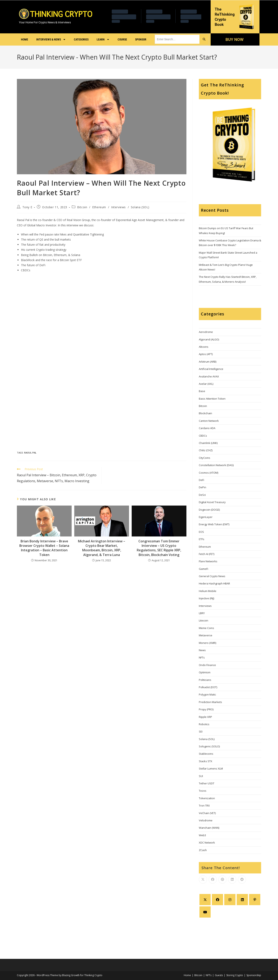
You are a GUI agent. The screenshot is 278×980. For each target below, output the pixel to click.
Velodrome (206, 820)
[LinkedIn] (242, 900)
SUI (201, 776)
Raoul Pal (30, 453)
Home (25, 39)
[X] (205, 900)
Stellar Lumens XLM (211, 769)
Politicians (205, 680)
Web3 (202, 835)
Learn (103, 39)
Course (122, 39)
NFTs (202, 657)
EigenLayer (206, 517)
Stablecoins (206, 754)
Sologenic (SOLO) (209, 746)
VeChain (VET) (207, 813)
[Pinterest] (255, 900)
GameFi (204, 569)
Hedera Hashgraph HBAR (214, 583)
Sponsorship (254, 975)
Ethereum (99, 207)
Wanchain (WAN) (209, 828)
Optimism (205, 672)
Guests (219, 975)
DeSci (202, 495)
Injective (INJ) (206, 598)
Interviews (118, 207)
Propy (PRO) (206, 709)
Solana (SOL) (140, 207)
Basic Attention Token (212, 399)
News (202, 650)
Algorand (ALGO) (209, 339)
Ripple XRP (205, 717)
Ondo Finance (207, 665)
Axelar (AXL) (206, 384)
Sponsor (141, 39)
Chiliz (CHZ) (206, 450)
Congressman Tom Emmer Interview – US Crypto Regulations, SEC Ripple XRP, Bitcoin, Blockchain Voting (159, 548)
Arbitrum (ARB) (208, 362)
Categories (81, 39)
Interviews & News (51, 39)
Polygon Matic (207, 694)
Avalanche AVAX (209, 376)
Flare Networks (208, 561)
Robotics (204, 724)
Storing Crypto (235, 975)
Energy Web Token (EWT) (214, 524)
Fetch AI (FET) (207, 554)
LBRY (202, 613)
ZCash (203, 850)
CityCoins (205, 458)
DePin (202, 487)
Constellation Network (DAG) (216, 465)
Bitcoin (82, 207)
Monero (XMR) (207, 643)
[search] (177, 39)
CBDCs (203, 436)
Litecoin (204, 620)
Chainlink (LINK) (208, 443)
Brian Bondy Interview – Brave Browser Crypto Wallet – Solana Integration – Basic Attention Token (44, 548)
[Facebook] (217, 900)
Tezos (203, 791)
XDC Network (207, 843)
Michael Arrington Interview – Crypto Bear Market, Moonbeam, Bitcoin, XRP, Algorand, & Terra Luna (102, 548)
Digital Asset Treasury (212, 502)
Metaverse (206, 635)
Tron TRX (204, 806)
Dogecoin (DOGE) (209, 510)
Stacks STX (206, 761)
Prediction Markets (210, 702)
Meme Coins (206, 628)
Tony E (27, 207)
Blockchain (205, 413)
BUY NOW (234, 39)
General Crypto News (212, 576)
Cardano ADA (207, 428)
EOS (201, 532)
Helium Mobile (208, 591)
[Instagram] (230, 900)
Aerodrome (206, 332)
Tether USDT (207, 783)
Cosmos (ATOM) (208, 473)
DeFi (201, 480)
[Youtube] (205, 912)
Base (202, 391)
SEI (201, 731)
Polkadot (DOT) (208, 687)
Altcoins (204, 347)
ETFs (202, 539)
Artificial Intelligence (211, 369)
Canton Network (209, 421)
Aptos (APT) (206, 354)
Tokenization (207, 798)
